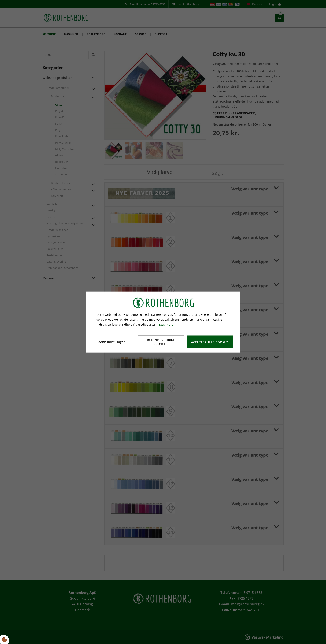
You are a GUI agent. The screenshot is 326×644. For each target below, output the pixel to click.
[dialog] (163, 322)
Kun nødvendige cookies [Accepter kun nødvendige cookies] (161, 342)
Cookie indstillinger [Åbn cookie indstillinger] (111, 342)
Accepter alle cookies (210, 342)
